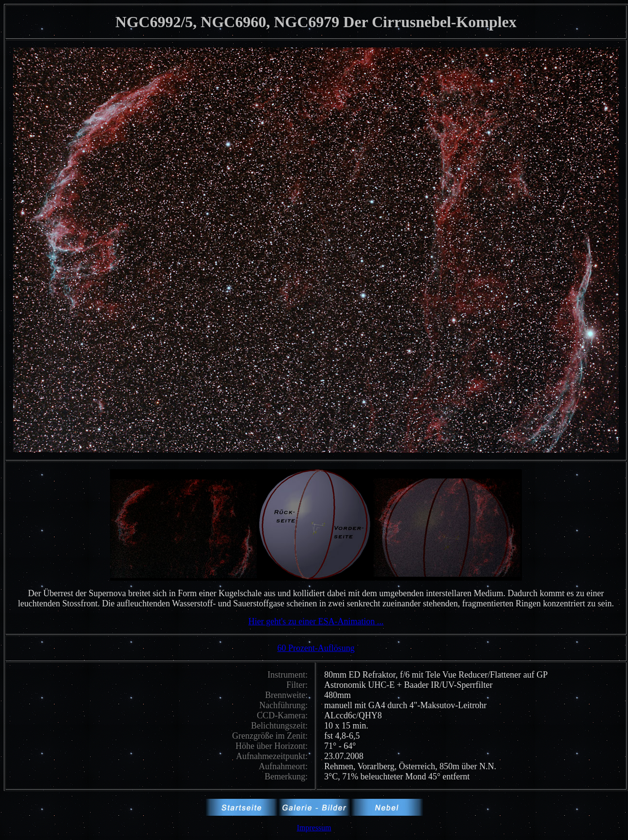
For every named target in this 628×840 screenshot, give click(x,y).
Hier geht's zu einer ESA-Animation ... (316, 621)
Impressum (314, 828)
